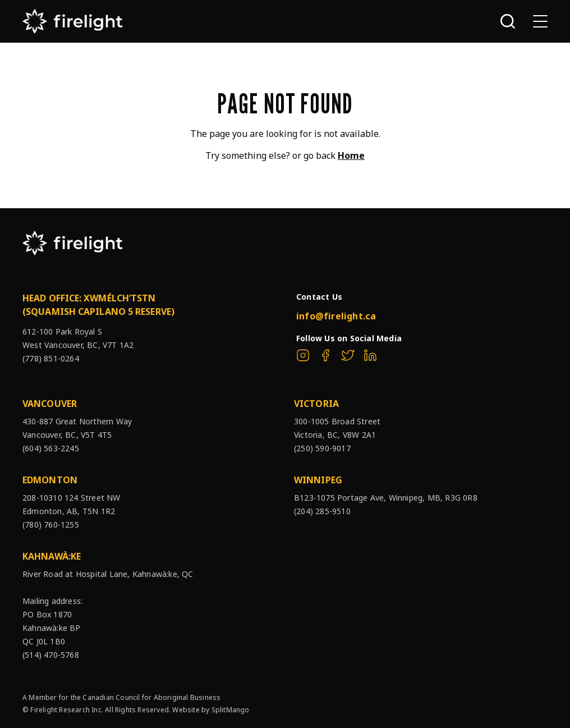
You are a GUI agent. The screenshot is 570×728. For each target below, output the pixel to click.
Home (351, 155)
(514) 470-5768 (51, 655)
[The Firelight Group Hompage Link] (73, 21)
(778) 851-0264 (51, 358)
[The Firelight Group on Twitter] (348, 355)
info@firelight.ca (336, 316)
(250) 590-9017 (322, 448)
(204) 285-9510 (322, 511)
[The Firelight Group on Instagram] (303, 355)
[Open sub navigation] (540, 21)
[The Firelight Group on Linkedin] (370, 355)
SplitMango (231, 710)
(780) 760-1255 (51, 525)
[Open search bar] (508, 21)
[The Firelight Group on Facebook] (325, 355)
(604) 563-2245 (51, 448)
